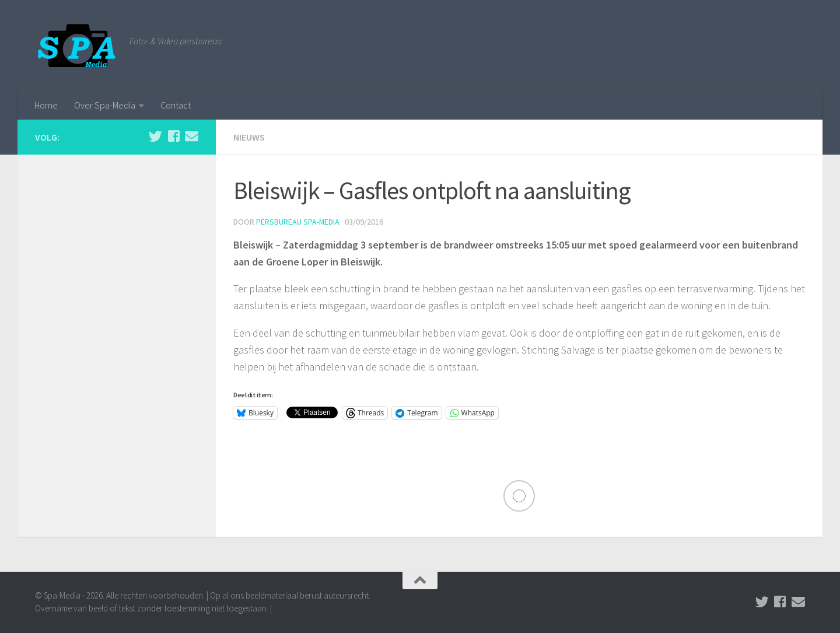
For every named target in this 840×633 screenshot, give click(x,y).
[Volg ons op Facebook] (174, 136)
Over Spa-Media (105, 105)
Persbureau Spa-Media (298, 222)
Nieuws (249, 137)
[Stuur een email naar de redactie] (192, 136)
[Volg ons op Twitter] (155, 136)
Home (46, 105)
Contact (176, 105)
